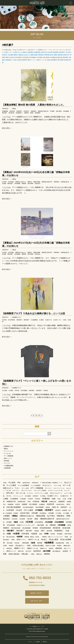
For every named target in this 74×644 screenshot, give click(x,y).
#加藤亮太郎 (53, 502)
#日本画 (11, 57)
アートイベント (9, 451)
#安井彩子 (26, 111)
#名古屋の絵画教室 (53, 52)
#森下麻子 (29, 531)
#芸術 (29, 546)
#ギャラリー (16, 491)
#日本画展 (25, 57)
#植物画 (37, 531)
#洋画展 (53, 534)
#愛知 (55, 55)
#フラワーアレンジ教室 (41, 493)
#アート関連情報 (37, 488)
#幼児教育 (22, 519)
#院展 (32, 113)
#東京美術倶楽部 (16, 528)
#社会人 (44, 539)
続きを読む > (7, 128)
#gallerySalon (26, 483)
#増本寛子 (62, 52)
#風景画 (47, 554)
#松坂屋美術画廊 (45, 528)
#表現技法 (9, 548)
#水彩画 (19, 60)
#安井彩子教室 (25, 513)
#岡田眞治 (41, 55)
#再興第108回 (22, 502)
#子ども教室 (28, 510)
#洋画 (46, 534)
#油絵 (41, 534)
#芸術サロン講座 (50, 546)
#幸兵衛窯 (15, 519)
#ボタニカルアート (56, 493)
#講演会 (51, 548)
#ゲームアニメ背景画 (40, 491)
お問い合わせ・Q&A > (37, 601)
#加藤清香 (61, 502)
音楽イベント (8, 458)
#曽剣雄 (53, 525)
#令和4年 (30, 499)
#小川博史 (58, 513)
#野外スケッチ (11, 551)
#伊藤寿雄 (46, 499)
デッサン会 (7, 454)
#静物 (33, 554)
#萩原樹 (59, 546)
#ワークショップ (18, 496)
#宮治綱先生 (43, 513)
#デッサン (56, 50)
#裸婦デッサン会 (32, 548)
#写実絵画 (36, 502)
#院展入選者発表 (14, 554)
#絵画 (49, 60)
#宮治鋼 (51, 513)
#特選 (66, 537)
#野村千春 (21, 551)
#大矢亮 (68, 52)
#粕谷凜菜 (25, 543)
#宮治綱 (10, 55)
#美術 (67, 543)
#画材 (13, 540)
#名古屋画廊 (39, 507)
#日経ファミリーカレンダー (26, 525)
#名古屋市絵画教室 (28, 507)
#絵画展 (40, 543)
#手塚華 (52, 111)
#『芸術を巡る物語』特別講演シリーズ (51, 483)
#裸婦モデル (43, 548)
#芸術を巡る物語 (38, 546)
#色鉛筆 (11, 546)
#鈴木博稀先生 (57, 551)
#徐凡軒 (30, 519)
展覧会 (14, 109)
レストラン (7, 463)
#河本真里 (25, 534)
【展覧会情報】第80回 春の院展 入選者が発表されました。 (34, 105)
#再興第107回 (11, 502)
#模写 (43, 531)
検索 (37, 427)
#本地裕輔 (52, 57)
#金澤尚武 (37, 551)
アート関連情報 (9, 456)
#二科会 (43, 496)
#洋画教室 (60, 534)
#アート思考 (25, 488)
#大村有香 (10, 510)
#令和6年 (38, 499)
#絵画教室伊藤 (60, 543)
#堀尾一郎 (55, 507)
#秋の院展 (10, 543)
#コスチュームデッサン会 (55, 491)
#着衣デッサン (32, 60)
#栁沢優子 (8, 45)
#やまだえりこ (47, 485)
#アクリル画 (57, 485)
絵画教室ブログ (17, 317)
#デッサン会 (63, 50)
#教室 (7, 57)
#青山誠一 (25, 554)
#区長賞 (18, 504)
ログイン (31, 642)
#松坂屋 (35, 528)
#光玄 (59, 499)
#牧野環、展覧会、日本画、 (32, 537)
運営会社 (45, 642)
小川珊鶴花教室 (9, 466)
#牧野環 (24, 60)
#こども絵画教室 (24, 485)
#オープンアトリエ (59, 488)
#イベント (49, 488)
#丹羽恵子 (35, 496)
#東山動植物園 (26, 528)
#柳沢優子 (65, 57)
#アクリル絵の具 (28, 50)
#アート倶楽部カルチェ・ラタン (43, 50)
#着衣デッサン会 (41, 60)
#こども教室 (11, 485)
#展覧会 (15, 55)
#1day (14, 50)
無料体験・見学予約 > (37, 593)
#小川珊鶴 (66, 513)
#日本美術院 (11, 525)
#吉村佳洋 (43, 52)
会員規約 (38, 642)
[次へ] (42, 416)
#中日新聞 (28, 496)
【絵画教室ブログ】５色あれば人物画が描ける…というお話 (34, 313)
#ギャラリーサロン (27, 491)
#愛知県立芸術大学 (63, 55)
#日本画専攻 (18, 57)
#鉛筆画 (66, 60)
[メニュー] (71, 3)
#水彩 (15, 60)
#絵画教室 (54, 60)
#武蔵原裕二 (9, 60)
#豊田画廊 (59, 548)
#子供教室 (39, 510)
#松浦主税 (59, 57)
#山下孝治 (51, 516)
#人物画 (23, 52)
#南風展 (24, 504)
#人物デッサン (8, 52)
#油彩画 (34, 534)
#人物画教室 (30, 52)
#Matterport (35, 483)
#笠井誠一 (17, 543)
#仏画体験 (23, 499)
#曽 (47, 525)
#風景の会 (39, 554)
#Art (19, 483)
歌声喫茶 (7, 461)
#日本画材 (39, 57)
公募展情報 (7, 468)
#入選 (64, 499)
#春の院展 (46, 57)
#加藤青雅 (37, 52)
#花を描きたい (20, 546)
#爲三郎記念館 (10, 537)
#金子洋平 (28, 551)
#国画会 (48, 507)
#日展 (22, 522)
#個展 (54, 499)
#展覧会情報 (34, 55)
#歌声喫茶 (49, 531)
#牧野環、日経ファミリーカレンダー (52, 537)
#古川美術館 (33, 504)
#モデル (9, 496)
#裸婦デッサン (20, 548)
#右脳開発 (42, 504)
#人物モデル (17, 52)
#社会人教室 (54, 539)
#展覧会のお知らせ (24, 55)
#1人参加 (19, 50)
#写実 (29, 502)
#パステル (30, 493)
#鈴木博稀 (60, 60)
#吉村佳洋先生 (60, 504)
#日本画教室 (32, 57)
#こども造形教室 (36, 485)
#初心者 (44, 501)
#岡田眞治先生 (49, 55)
